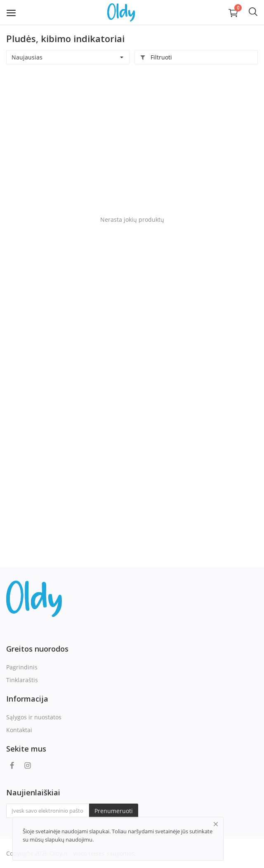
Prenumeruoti (114, 811)
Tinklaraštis (22, 680)
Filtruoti (156, 57)
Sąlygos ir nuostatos (34, 717)
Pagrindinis (22, 667)
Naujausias (27, 57)
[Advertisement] (132, 135)
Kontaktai (19, 730)
